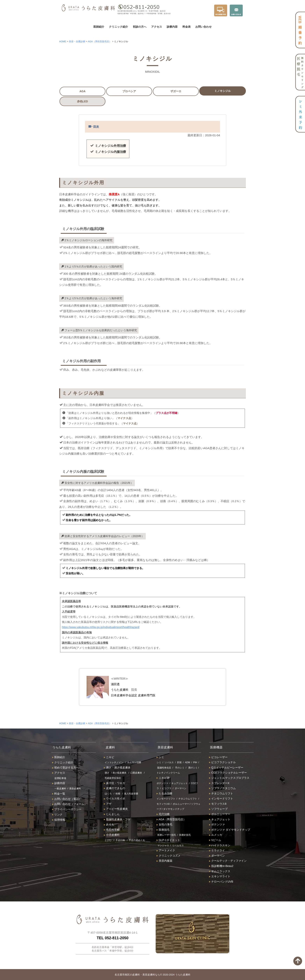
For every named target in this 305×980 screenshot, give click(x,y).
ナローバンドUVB (221, 882)
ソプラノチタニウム (222, 788)
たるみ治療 (164, 793)
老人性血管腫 (131, 794)
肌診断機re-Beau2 (221, 866)
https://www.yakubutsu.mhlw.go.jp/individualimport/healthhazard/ (101, 627)
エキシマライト (220, 876)
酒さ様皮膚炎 (119, 773)
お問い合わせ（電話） (67, 799)
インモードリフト (166, 799)
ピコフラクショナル (222, 762)
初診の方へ (140, 27)
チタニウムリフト (188, 799)
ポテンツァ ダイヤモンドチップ (230, 830)
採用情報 (59, 820)
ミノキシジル (223, 91)
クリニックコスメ (169, 856)
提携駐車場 (60, 778)
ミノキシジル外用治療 (110, 146)
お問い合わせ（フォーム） (70, 804)
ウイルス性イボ (114, 799)
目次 (94, 127)
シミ (160, 757)
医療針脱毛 (185, 835)
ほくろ (108, 794)
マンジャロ (163, 845)
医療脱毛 (163, 830)
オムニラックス (220, 871)
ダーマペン (181, 789)
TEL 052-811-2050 (113, 938)
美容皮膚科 (75, 789)
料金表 (187, 27)
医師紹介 (99, 27)
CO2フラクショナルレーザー (228, 773)
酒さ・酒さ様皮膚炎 (117, 768)
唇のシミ (193, 768)
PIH (195, 763)
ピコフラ (167, 789)
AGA (82, 91)
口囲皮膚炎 (136, 773)
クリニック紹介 (118, 27)
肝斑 (179, 763)
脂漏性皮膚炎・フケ (117, 819)
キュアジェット (180, 783)
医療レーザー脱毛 (167, 835)
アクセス (157, 27)
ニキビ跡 (163, 778)
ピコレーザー (218, 757)
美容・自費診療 (77, 42)
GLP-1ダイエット (168, 840)
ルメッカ (216, 835)
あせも (109, 825)
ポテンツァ (162, 783)
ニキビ (109, 757)
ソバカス (169, 763)
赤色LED (82, 101)
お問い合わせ (203, 27)
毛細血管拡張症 (113, 778)
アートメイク (166, 851)
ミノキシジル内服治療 (110, 152)
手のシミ (180, 768)
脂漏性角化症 (164, 768)
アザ (108, 804)
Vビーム (215, 840)
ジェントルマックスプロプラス (229, 778)
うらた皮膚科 (120, 690)
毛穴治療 (163, 814)
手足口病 (120, 840)
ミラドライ (217, 851)
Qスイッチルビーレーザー (226, 768)
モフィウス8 (163, 804)
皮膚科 (111, 747)
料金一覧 (59, 794)
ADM (187, 763)
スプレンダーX (219, 783)
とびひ (108, 840)
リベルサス (178, 845)
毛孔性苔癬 (112, 830)
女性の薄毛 (164, 825)
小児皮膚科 (112, 835)
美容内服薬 (164, 861)
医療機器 (217, 747)
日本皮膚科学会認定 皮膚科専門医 (133, 695)
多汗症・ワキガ (114, 783)
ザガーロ (176, 91)
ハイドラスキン (220, 845)
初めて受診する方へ (65, 768)
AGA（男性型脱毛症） (99, 42)
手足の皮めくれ (137, 840)
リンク (57, 814)
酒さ (107, 773)
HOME (63, 42)
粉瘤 (118, 794)
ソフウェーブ (218, 809)
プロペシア (129, 91)
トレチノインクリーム (168, 773)
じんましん (112, 814)
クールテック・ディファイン (228, 861)
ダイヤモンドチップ (174, 809)
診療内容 (172, 27)
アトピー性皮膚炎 (116, 809)
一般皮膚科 (60, 789)
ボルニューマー (181, 804)
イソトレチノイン (114, 763)
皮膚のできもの (114, 788)
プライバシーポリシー (67, 809)
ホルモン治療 (134, 763)
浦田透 (115, 684)
